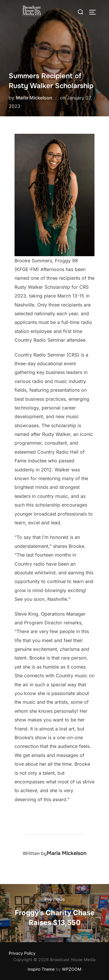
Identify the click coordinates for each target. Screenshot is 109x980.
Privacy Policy (22, 953)
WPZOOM (72, 969)
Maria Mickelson (34, 98)
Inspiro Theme (41, 969)
